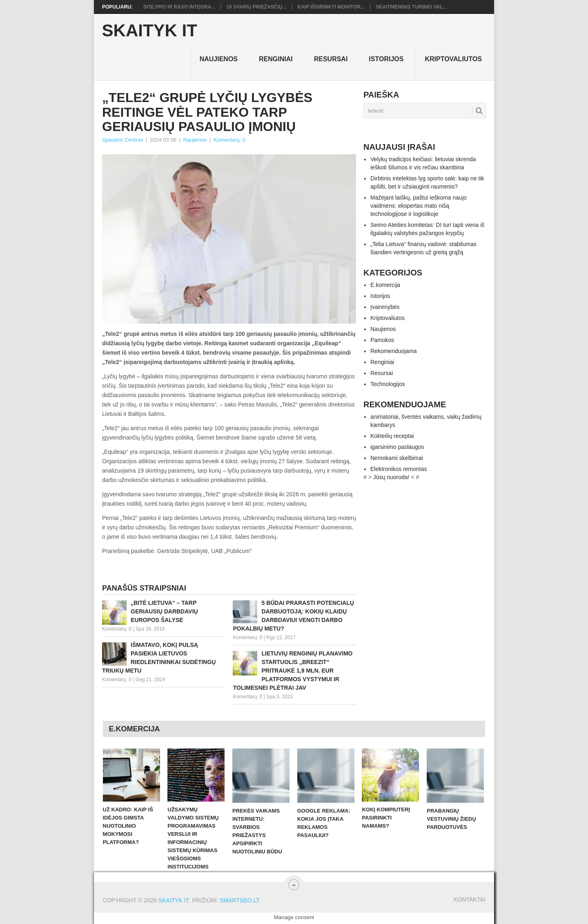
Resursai (331, 59)
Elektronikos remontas (399, 469)
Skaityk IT (150, 31)
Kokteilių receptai (392, 436)
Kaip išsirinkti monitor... (331, 7)
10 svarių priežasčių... (256, 7)
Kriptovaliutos (453, 59)
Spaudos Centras (122, 140)
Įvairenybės (385, 307)
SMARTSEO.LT (239, 900)
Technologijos (388, 384)
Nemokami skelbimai (397, 458)
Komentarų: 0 (229, 140)
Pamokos (382, 340)
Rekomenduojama (394, 351)
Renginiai (276, 59)
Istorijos (386, 59)
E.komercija (385, 285)
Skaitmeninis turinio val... (411, 7)
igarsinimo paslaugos (397, 447)
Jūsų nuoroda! (391, 477)
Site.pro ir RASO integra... (179, 7)
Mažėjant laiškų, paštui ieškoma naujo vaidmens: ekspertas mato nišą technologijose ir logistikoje (419, 206)
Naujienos (219, 59)
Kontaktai (469, 900)
